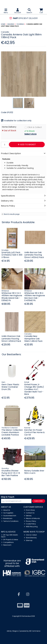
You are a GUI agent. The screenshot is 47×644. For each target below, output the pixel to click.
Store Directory (30, 538)
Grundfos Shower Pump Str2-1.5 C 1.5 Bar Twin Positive (11, 473)
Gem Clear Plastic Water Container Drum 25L (10, 387)
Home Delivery (9, 127)
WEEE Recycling (31, 527)
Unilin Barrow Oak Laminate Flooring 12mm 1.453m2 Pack (34, 255)
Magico (15, 631)
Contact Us (29, 513)
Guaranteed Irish (9, 516)
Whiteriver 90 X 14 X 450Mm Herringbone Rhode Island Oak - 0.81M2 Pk (12, 297)
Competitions (8, 542)
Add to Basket (27, 145)
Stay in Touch (8, 497)
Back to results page (12, 214)
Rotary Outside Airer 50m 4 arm (34, 472)
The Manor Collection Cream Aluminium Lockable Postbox (12, 432)
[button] (44, 54)
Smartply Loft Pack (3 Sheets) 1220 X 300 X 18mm (12, 255)
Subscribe (39, 501)
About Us (6, 510)
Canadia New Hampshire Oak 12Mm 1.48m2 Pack (33, 339)
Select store (30, 134)
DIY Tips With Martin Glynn (10, 536)
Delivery (28, 516)
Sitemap (28, 540)
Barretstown (7, 518)
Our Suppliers (7, 513)
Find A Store (29, 510)
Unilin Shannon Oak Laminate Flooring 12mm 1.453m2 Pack (11, 339)
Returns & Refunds (32, 518)
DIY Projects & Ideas (10, 540)
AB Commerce (35, 631)
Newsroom (6, 545)
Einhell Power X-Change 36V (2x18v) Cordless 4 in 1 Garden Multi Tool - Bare (34, 389)
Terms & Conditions (10, 521)
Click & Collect (35, 127)
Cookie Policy (30, 524)
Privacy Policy (30, 521)
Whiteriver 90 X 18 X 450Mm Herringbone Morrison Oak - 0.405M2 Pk (35, 297)
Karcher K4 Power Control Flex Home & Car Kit (34, 432)
